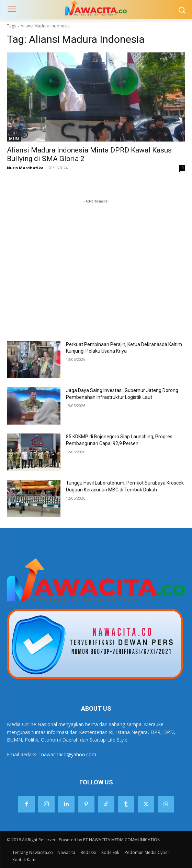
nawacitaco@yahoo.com (69, 754)
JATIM (14, 138)
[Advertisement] (96, 248)
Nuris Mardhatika (25, 168)
